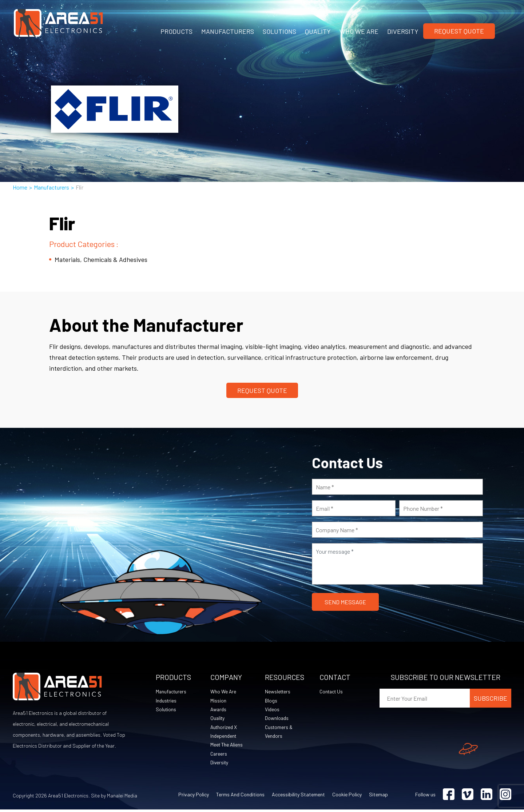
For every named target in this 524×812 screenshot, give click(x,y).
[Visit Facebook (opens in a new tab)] (449, 797)
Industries (167, 701)
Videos (272, 710)
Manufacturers (51, 187)
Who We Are (223, 692)
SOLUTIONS (279, 31)
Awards (219, 710)
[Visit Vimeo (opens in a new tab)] (468, 797)
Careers (219, 755)
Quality (218, 719)
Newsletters (278, 692)
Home (20, 187)
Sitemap (378, 797)
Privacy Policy (194, 797)
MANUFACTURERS (228, 31)
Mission (218, 701)
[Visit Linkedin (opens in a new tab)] (487, 797)
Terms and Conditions (240, 797)
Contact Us (332, 692)
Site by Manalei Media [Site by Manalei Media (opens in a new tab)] (114, 798)
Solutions (166, 710)
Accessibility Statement (298, 797)
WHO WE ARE (359, 31)
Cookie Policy (347, 797)
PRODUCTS (176, 31)
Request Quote (459, 31)
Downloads (277, 719)
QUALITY (318, 31)
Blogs (271, 701)
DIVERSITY (403, 31)
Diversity (220, 765)
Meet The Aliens (227, 746)
